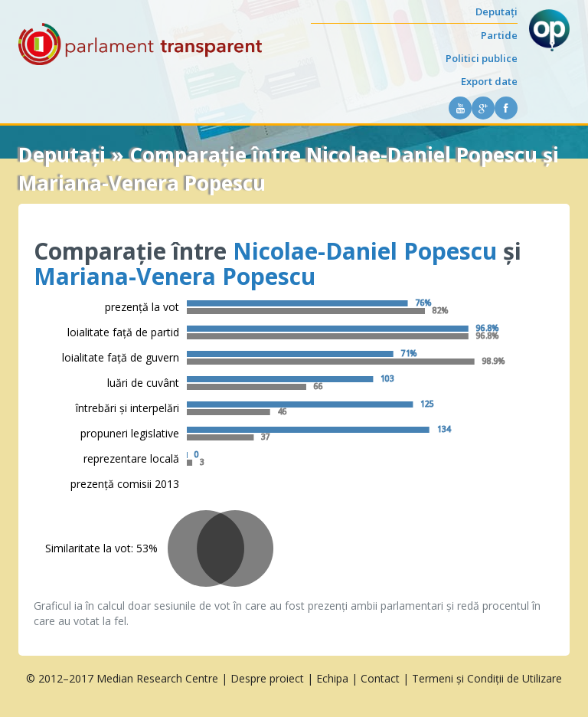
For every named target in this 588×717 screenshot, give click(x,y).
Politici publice (482, 58)
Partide (499, 35)
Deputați (497, 11)
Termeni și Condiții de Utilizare (487, 678)
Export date (489, 81)
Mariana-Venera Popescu (175, 276)
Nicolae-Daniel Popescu (365, 251)
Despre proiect (267, 678)
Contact (380, 678)
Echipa (332, 678)
